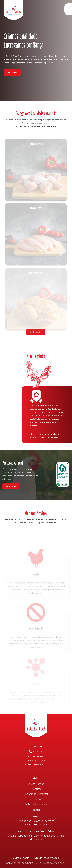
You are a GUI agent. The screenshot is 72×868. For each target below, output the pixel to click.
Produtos (36, 789)
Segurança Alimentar (36, 794)
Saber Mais (12, 73)
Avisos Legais (21, 858)
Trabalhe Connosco (36, 804)
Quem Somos (36, 784)
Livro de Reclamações (46, 858)
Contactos (36, 799)
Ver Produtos (36, 332)
